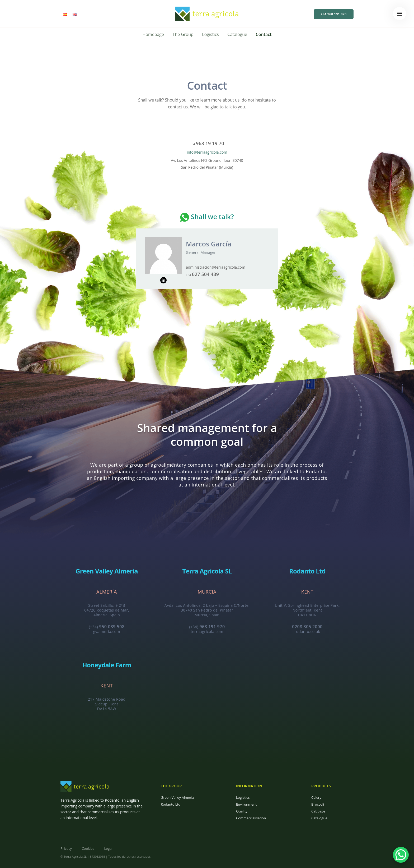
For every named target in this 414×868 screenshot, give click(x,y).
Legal (108, 848)
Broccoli (318, 804)
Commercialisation (251, 818)
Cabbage (318, 811)
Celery (316, 797)
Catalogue (237, 34)
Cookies (88, 848)
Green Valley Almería (177, 797)
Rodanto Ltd (171, 804)
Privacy (66, 848)
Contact (264, 34)
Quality (242, 811)
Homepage (153, 34)
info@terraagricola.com (207, 152)
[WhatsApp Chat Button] (401, 855)
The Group (183, 34)
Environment (246, 804)
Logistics (210, 34)
